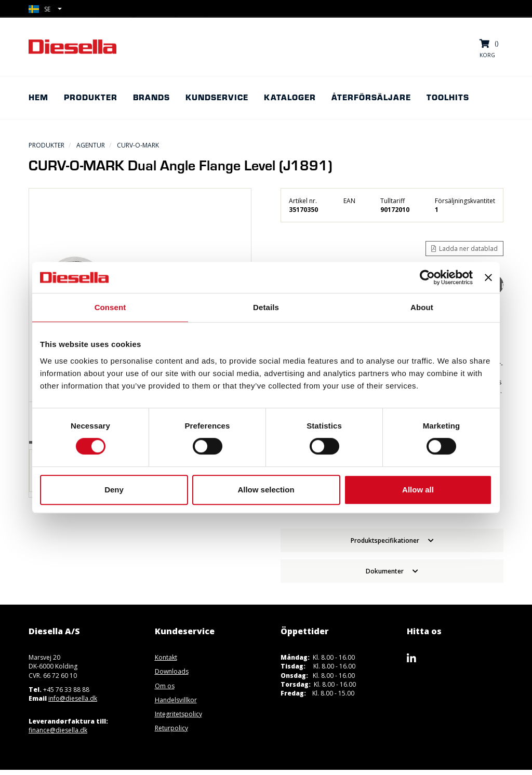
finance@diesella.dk (58, 730)
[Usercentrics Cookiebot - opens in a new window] (427, 277)
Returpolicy (171, 728)
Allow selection (266, 490)
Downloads (172, 671)
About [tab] (422, 307)
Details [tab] (266, 307)
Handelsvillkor (176, 700)
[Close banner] (488, 277)
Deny (114, 490)
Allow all (418, 490)
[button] (45, 9)
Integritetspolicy (178, 714)
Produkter (46, 145)
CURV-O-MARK (138, 145)
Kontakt (166, 657)
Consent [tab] (110, 307)
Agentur (91, 145)
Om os (165, 686)
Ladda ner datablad (464, 249)
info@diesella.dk (73, 698)
